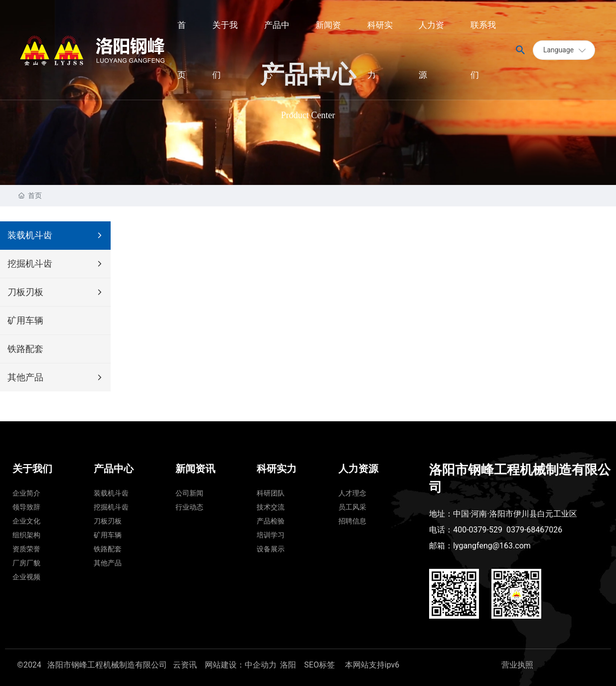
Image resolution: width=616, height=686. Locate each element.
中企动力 (261, 665)
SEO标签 (320, 665)
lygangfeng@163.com (492, 546)
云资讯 (185, 665)
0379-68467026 (534, 530)
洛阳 (288, 665)
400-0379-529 (478, 530)
